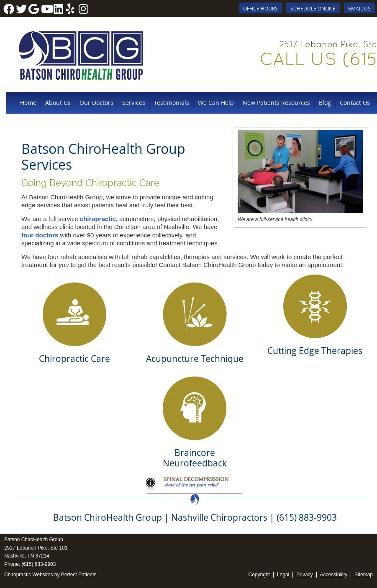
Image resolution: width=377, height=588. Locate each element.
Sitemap (364, 575)
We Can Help (216, 103)
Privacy (304, 575)
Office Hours (260, 8)
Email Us (359, 8)
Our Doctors (96, 103)
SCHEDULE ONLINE (313, 8)
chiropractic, (99, 219)
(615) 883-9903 (38, 564)
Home (28, 103)
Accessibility (334, 575)
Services (134, 103)
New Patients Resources (276, 103)
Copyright (259, 575)
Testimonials (172, 103)
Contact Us (355, 103)
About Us (58, 103)
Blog (325, 103)
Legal (283, 575)
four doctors (40, 235)
